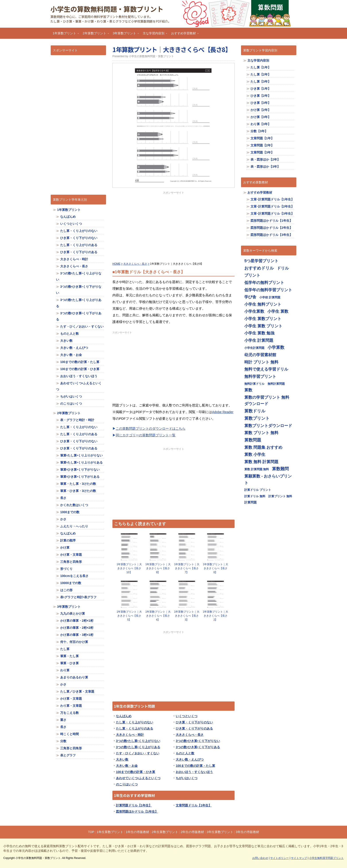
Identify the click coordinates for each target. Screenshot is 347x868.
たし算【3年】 (261, 82)
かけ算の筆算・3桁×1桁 (77, 635)
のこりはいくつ (127, 784)
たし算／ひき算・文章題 (77, 691)
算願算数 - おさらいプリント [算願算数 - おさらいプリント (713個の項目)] (268, 479)
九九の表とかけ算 (73, 614)
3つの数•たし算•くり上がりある (138, 747)
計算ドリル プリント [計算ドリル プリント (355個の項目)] (258, 490)
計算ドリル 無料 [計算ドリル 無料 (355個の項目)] (255, 496)
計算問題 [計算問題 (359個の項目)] (251, 502)
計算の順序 (68, 540)
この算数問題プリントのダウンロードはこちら (151, 428)
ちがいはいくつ (187, 778)
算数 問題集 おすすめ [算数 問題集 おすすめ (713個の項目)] (263, 447)
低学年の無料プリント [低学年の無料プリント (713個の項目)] (264, 283)
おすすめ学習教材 (184, 35)
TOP (91, 832)
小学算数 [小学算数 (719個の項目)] (276, 347)
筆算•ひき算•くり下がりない (80, 470)
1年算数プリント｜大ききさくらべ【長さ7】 (187, 568)
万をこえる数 (69, 713)
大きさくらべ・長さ (190, 735)
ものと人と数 (185, 753)
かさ (63, 519)
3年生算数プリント (220, 832)
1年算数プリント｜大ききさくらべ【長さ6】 (216, 568)
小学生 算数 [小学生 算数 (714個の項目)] (278, 311)
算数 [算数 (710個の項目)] (248, 390)
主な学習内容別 (154, 35)
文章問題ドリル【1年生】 (194, 805)
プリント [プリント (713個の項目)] (252, 275)
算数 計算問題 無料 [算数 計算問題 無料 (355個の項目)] (257, 469)
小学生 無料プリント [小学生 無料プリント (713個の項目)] (263, 304)
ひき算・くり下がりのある (194, 728)
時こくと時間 (69, 734)
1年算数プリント (65, 35)
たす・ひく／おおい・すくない (138, 753)
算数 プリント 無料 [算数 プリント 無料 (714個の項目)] (261, 433)
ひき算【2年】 (261, 96)
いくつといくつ (187, 716)
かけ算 (65, 548)
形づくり (66, 569)
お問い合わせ (260, 858)
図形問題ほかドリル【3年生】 (272, 235)
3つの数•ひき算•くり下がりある (198, 747)
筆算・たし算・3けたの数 (78, 484)
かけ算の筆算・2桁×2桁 (77, 628)
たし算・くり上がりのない (135, 722)
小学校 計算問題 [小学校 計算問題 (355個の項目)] (270, 297)
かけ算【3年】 (261, 117)
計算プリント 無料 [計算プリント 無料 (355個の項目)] (280, 496)
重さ (63, 720)
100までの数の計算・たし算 (195, 766)
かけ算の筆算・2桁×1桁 (77, 621)
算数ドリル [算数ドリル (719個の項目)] (255, 411)
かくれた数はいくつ (74, 505)
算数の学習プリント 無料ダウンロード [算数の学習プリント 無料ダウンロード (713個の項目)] (267, 401)
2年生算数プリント (165, 832)
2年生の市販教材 (193, 832)
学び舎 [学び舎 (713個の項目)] (250, 297)
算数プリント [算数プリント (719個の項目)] (257, 418)
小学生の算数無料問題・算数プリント (107, 9)
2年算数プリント (95, 35)
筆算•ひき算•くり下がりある (80, 477)
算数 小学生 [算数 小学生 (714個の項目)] (255, 454)
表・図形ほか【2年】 (265, 159)
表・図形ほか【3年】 (265, 167)
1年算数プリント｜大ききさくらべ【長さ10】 (129, 568)
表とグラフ (68, 755)
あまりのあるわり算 (74, 677)
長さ (63, 498)
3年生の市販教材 (247, 832)
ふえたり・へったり (74, 526)
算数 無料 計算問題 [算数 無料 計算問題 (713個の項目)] (261, 462)
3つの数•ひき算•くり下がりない (198, 741)
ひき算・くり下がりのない (194, 722)
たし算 (65, 649)
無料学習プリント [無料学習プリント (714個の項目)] (260, 376)
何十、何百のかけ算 (74, 642)
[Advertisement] (173, 226)
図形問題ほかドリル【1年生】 (137, 812)
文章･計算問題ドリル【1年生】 (272, 199)
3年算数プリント (125, 35)
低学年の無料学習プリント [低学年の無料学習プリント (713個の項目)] (268, 290)
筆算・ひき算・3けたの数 (78, 491)
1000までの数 (70, 512)
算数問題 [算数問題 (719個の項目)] (253, 440)
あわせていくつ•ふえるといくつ (138, 778)
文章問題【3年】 (262, 152)
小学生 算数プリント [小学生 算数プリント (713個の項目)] (263, 319)
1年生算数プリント (110, 832)
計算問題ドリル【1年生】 (134, 805)
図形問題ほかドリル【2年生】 (272, 228)
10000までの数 (71, 583)
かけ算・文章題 (71, 555)
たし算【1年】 (261, 67)
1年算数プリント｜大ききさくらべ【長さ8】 (172, 49)
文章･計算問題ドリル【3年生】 (272, 214)
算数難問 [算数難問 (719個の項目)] (280, 469)
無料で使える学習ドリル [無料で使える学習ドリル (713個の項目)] (266, 369)
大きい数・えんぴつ (190, 759)
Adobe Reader (223, 412)
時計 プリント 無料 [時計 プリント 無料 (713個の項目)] (261, 362)
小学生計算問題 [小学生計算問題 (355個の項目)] (254, 348)
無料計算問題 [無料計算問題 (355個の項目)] (276, 384)
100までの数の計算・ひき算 (136, 772)
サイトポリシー (280, 858)
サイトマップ (299, 858)
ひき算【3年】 (261, 103)
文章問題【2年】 (262, 145)
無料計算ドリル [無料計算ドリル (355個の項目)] (254, 384)
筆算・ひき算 (69, 663)
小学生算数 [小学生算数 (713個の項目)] (254, 311)
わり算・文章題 (71, 706)
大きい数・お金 (127, 766)
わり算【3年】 (261, 124)
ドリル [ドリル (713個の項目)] (283, 268)
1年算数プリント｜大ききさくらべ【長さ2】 (216, 616)
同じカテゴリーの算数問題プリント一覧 (146, 435)
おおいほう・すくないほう (194, 772)
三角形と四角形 (71, 562)
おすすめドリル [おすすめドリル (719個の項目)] (259, 268)
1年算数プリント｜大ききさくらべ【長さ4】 (158, 616)
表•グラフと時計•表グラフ (78, 597)
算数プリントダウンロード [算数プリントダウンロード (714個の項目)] (268, 426)
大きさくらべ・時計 (130, 735)
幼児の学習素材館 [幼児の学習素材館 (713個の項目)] (260, 355)
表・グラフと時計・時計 (77, 420)
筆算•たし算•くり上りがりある (81, 462)
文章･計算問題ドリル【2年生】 (272, 206)
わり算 (65, 670)
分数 (63, 741)
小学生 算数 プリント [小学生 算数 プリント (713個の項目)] (263, 326)
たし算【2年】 (261, 74)
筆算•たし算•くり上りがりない (81, 455)
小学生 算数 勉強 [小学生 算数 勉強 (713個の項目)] (259, 333)
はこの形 (66, 590)
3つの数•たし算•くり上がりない (138, 741)
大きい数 (122, 759)
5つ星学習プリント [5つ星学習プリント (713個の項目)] (261, 261)
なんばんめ (124, 716)
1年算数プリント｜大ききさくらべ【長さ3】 (187, 616)
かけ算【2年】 (261, 110)
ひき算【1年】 (261, 89)
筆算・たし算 (69, 656)
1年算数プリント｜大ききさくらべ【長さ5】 (129, 616)
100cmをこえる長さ (74, 576)
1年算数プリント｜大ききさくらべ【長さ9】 (158, 568)
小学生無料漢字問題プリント (326, 858)
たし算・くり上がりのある (135, 728)
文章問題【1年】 (262, 138)
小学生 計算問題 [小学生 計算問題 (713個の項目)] (259, 340)
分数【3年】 (259, 131)
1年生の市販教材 (137, 832)
